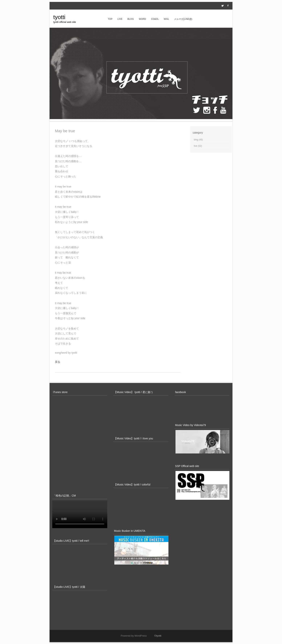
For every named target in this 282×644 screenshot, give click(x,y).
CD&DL (155, 19)
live (120, 19)
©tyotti (154, 636)
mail (167, 19)
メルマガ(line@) (183, 19)
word (142, 19)
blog (131, 19)
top (110, 19)
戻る (58, 362)
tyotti (59, 17)
